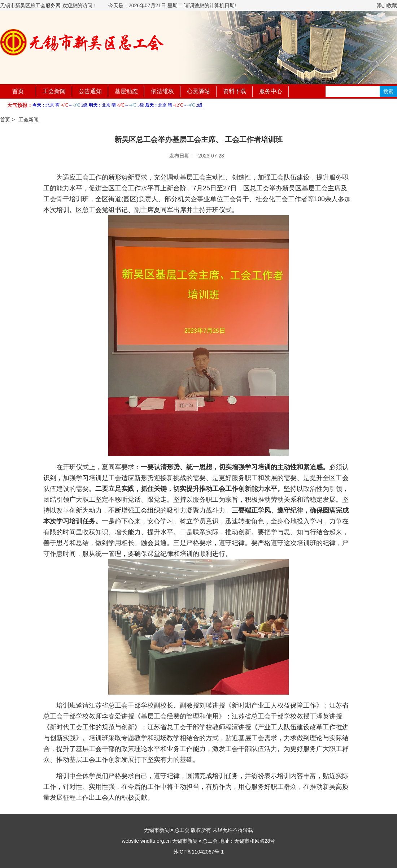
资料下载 (235, 91)
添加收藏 (387, 5)
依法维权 (162, 91)
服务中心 (271, 91)
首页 (18, 91)
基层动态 (126, 91)
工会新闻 (54, 91)
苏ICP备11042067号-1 (198, 852)
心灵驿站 (198, 91)
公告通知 (90, 91)
